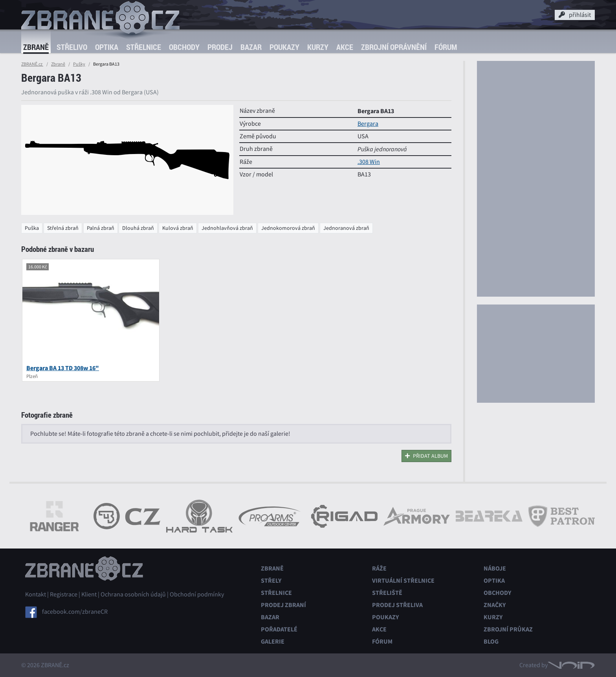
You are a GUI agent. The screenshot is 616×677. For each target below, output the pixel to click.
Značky (495, 605)
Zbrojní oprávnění (394, 47)
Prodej (220, 47)
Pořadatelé (279, 629)
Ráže (379, 568)
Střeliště (387, 593)
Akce (345, 47)
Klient (89, 594)
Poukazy (284, 47)
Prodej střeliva (397, 605)
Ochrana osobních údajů (133, 594)
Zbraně (36, 47)
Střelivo (72, 47)
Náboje (495, 568)
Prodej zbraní (283, 605)
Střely (271, 581)
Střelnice (144, 47)
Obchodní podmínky (197, 594)
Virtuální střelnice (403, 581)
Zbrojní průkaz (508, 629)
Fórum (446, 47)
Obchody (184, 47)
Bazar (251, 47)
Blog (491, 641)
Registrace (64, 594)
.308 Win (369, 162)
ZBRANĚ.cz (32, 64)
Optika (107, 47)
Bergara (368, 124)
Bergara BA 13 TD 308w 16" (63, 368)
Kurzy (318, 47)
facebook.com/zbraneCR (75, 612)
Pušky (79, 64)
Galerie (273, 641)
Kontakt (36, 594)
